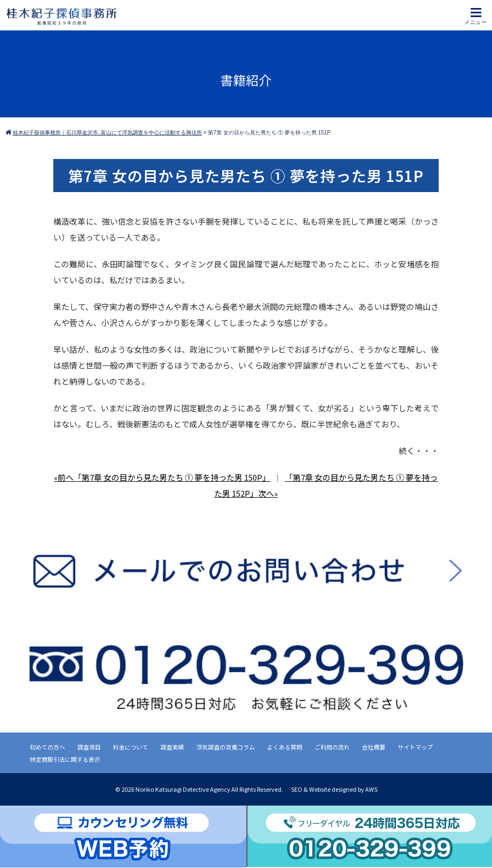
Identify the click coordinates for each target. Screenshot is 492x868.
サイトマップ (415, 747)
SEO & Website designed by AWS (334, 789)
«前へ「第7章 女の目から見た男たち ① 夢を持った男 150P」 (162, 477)
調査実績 (172, 747)
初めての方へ (47, 747)
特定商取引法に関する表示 (65, 759)
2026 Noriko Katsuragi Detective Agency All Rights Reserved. (203, 789)
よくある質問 (285, 747)
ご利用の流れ (332, 747)
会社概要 (374, 747)
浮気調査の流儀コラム (225, 747)
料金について (131, 747)
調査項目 (89, 747)
